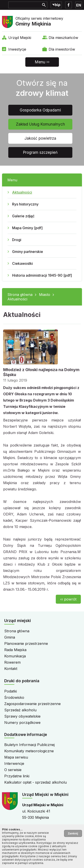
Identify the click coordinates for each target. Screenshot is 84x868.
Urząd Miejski (20, 38)
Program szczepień (40, 152)
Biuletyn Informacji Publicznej (29, 745)
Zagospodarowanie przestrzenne (32, 704)
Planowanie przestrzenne (26, 644)
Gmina (10, 637)
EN (79, 5)
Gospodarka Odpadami (40, 110)
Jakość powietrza (40, 138)
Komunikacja (15, 656)
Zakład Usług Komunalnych (40, 124)
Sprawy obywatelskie (22, 716)
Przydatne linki (17, 776)
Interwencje (14, 763)
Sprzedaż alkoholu (20, 710)
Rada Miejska (15, 650)
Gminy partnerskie (28, 252)
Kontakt (11, 669)
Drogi (17, 240)
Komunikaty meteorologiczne (29, 751)
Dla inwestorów (62, 49)
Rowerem (12, 662)
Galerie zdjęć (23, 216)
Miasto (45, 295)
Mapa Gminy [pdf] (27, 228)
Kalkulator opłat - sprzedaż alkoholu (36, 782)
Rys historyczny (25, 204)
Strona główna (20, 295)
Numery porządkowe (22, 723)
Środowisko (14, 697)
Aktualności (22, 192)
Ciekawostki (23, 263)
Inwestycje (17, 49)
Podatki (11, 691)
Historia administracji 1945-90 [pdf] (42, 275)
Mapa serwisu (16, 757)
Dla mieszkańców (63, 38)
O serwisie (13, 770)
